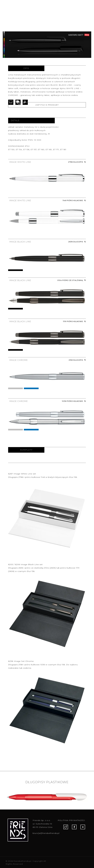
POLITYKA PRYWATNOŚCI (71, 820)
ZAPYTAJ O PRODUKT (47, 105)
